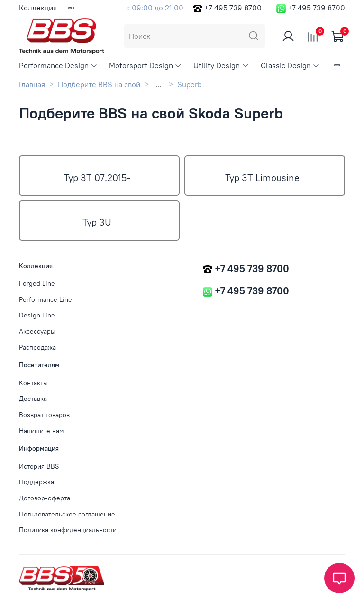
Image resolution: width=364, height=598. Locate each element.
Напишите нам (41, 431)
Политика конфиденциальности (68, 530)
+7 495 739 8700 (233, 8)
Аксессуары (37, 331)
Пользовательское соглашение (67, 514)
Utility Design (221, 65)
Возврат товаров (44, 415)
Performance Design (58, 65)
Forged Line (37, 283)
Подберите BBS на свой (99, 84)
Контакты (33, 383)
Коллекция (38, 8)
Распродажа (37, 347)
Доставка (33, 399)
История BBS (39, 466)
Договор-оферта (45, 498)
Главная (32, 84)
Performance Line (45, 299)
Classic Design (290, 65)
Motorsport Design (146, 65)
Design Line (37, 315)
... (159, 84)
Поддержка (36, 482)
